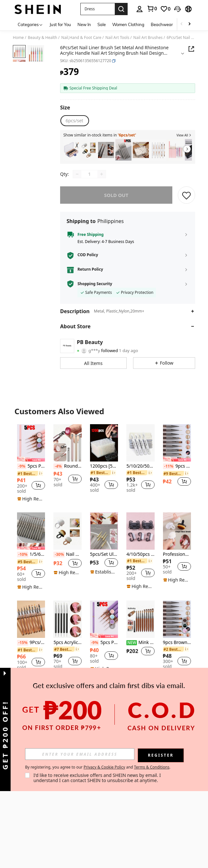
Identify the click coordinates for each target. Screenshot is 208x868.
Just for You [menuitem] (60, 24)
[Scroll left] (182, 24)
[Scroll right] (189, 24)
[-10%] (23, 555)
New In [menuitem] (84, 24)
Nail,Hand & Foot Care (81, 38)
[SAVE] (186, 195)
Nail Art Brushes (148, 38)
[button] (98, 9)
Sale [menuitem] (102, 24)
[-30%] (59, 555)
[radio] (74, 121)
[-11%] (169, 466)
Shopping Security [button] (95, 284)
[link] (152, 9)
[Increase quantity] (102, 174)
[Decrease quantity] (77, 174)
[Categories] (30, 24)
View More (104, 686)
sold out (116, 195)
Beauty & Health (43, 38)
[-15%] (23, 643)
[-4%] (58, 466)
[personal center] (140, 9)
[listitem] (71, 150)
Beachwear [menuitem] (162, 24)
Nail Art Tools (117, 38)
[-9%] (22, 466)
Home (18, 38)
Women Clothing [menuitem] (128, 24)
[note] (31, 459)
